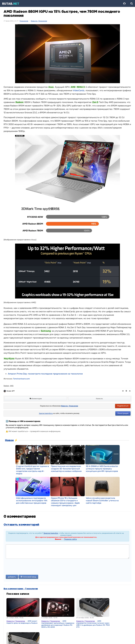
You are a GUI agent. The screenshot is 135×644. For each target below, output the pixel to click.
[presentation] (28, 567)
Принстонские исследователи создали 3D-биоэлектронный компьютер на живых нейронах (66, 469)
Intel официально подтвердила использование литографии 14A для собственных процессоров (32, 501)
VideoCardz (79, 90)
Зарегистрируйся (51, 533)
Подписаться (123, 406)
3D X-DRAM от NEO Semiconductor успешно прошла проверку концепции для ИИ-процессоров (102, 469)
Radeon (6, 386)
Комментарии (36, 399)
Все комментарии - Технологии (21, 589)
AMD (12, 386)
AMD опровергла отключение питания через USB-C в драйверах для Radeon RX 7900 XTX (93, 624)
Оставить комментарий (21, 525)
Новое (9, 440)
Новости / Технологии (39, 21)
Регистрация (123, 413)
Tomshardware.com (21, 379)
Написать (99, 399)
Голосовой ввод (28, 577)
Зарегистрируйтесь (46, 413)
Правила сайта (70, 539)
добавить (12, 577)
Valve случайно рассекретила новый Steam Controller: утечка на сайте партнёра (102, 501)
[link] (45, 374)
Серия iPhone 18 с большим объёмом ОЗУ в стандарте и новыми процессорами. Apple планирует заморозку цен (65, 502)
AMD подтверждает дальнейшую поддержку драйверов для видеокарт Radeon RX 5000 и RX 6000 (58, 624)
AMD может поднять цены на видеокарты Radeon (22, 622)
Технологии (24, 21)
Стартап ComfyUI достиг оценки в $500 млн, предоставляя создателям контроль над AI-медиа (32, 470)
